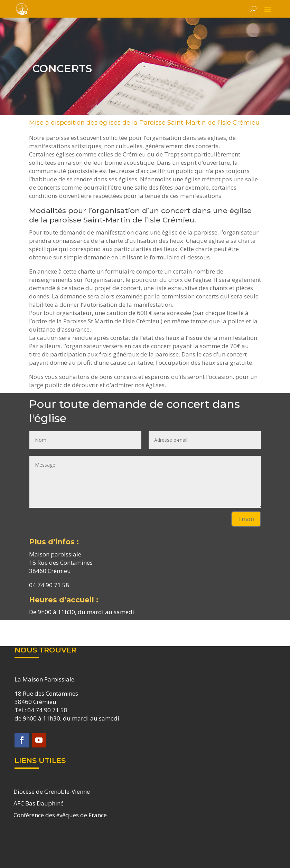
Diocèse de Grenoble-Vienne (52, 791)
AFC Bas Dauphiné (39, 803)
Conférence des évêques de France (60, 815)
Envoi (246, 519)
